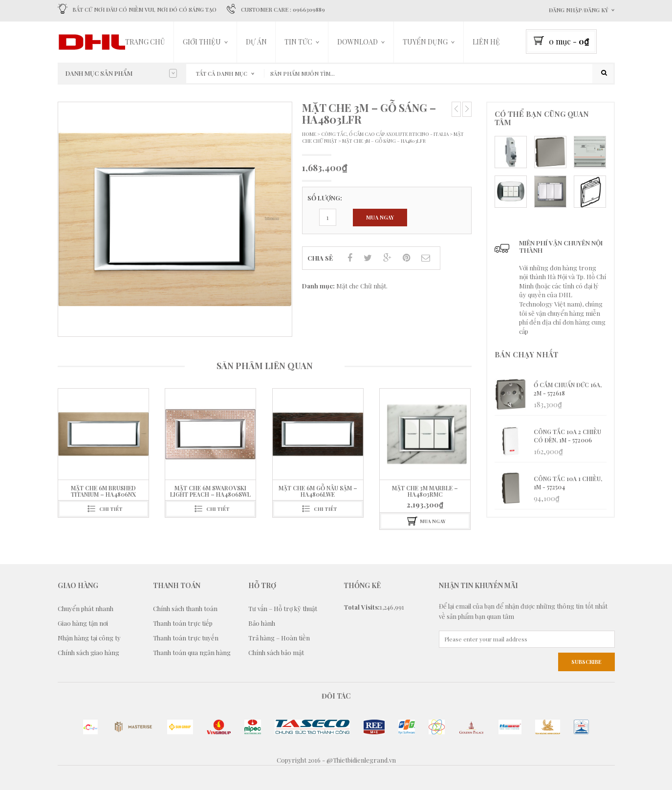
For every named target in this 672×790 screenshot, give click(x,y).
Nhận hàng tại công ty (89, 638)
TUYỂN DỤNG (425, 42)
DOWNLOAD (358, 42)
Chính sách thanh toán (185, 609)
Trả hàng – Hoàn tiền (279, 638)
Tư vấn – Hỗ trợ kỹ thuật (283, 609)
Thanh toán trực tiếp (183, 624)
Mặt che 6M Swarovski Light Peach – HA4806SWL (210, 491)
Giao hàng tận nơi (83, 624)
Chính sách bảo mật (276, 653)
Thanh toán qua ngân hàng (192, 653)
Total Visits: (362, 607)
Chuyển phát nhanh (86, 609)
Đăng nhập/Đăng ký (578, 10)
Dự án (256, 42)
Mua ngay (380, 218)
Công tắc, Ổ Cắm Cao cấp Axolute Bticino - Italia (385, 134)
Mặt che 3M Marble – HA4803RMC (425, 491)
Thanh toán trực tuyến (186, 638)
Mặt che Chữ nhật (361, 286)
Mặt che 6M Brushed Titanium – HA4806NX (103, 491)
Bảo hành (262, 624)
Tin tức (298, 42)
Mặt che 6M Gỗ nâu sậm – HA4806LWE (318, 491)
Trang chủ (145, 42)
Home (309, 134)
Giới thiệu (202, 42)
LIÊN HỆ (486, 42)
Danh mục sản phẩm (121, 73)
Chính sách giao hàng (88, 653)
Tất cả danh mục (222, 74)
